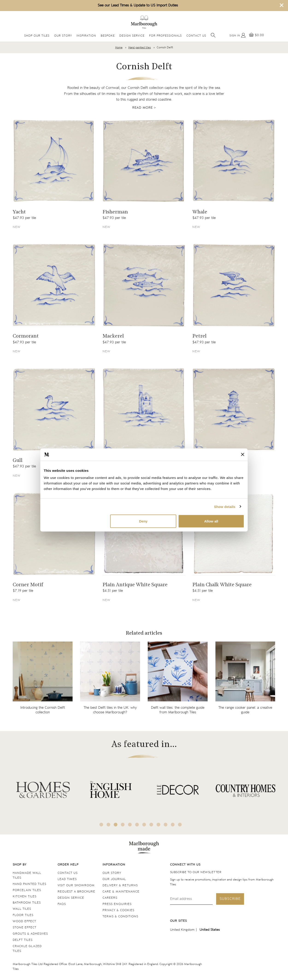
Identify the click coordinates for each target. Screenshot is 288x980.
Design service (71, 898)
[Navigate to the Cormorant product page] (54, 285)
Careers (110, 898)
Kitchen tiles (25, 897)
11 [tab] (173, 825)
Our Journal (114, 879)
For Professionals (165, 36)
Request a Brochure (76, 892)
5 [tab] (130, 825)
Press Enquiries (117, 904)
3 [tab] (116, 825)
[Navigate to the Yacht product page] (54, 161)
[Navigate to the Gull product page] (54, 409)
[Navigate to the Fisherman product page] (144, 161)
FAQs (62, 904)
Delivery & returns (120, 885)
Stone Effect (25, 928)
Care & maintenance (121, 892)
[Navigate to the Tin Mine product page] (144, 409)
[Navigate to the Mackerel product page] (144, 285)
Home (119, 48)
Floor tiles (23, 915)
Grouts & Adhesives (30, 934)
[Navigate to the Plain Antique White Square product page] (144, 534)
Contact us (68, 873)
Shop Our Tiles (37, 36)
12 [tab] (180, 825)
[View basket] (257, 35)
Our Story (63, 36)
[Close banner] (243, 455)
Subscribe (230, 899)
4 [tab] (123, 825)
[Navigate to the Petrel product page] (234, 285)
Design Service (132, 36)
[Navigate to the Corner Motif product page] (54, 534)
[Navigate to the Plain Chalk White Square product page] (234, 534)
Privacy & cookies (118, 910)
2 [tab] (109, 825)
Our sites (178, 921)
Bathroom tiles (27, 903)
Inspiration (86, 36)
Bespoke (108, 36)
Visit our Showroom (76, 885)
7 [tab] (144, 825)
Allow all (211, 521)
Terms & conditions (120, 917)
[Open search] (213, 35)
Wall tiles (22, 909)
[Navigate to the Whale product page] (234, 161)
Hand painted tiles (140, 48)
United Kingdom (182, 930)
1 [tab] (101, 825)
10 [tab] (166, 825)
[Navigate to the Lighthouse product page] (234, 409)
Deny (143, 521)
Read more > (144, 108)
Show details (225, 506)
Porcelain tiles (27, 890)
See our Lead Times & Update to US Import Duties (138, 5)
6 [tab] (137, 825)
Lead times (67, 879)
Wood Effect (24, 921)
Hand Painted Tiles (29, 884)
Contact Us (196, 36)
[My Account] (238, 35)
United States (210, 930)
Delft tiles (23, 940)
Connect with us (185, 865)
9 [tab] (159, 825)
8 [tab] (151, 825)
